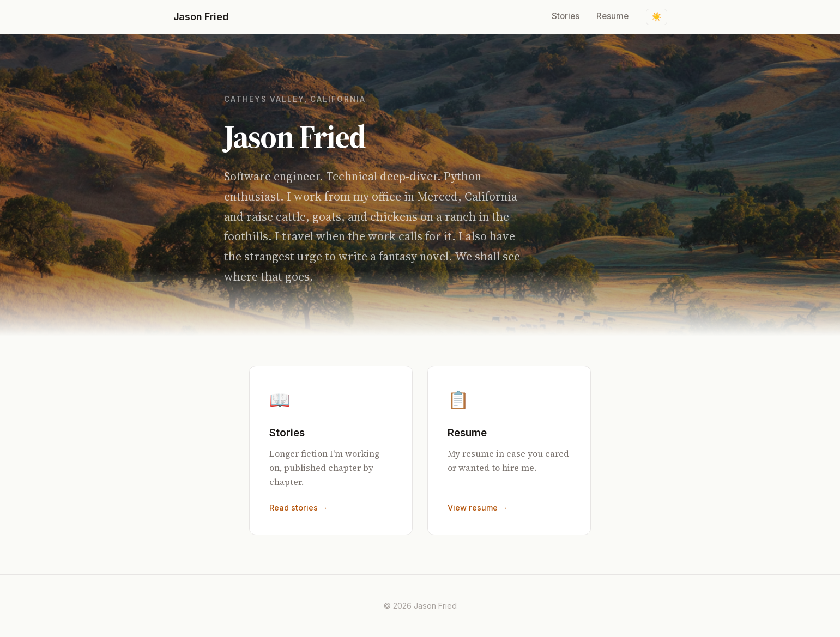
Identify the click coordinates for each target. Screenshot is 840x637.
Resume (612, 16)
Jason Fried (201, 17)
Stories (566, 16)
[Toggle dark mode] (657, 17)
